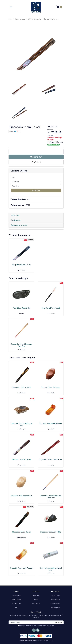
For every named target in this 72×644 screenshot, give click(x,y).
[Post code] (36, 186)
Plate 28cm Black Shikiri (21, 308)
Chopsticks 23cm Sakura (21, 532)
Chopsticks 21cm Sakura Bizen (51, 460)
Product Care (17, 604)
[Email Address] (31, 622)
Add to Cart (36, 157)
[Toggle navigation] (11, 7)
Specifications (16, 220)
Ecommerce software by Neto (45, 640)
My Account (17, 596)
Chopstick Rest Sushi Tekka (51, 532)
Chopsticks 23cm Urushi (21, 265)
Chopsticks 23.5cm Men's (21, 387)
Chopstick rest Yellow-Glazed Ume (51, 569)
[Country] (36, 182)
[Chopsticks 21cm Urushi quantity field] (36, 152)
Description (15, 215)
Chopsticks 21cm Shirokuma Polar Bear (21, 345)
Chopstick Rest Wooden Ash (21, 496)
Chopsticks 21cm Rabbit (51, 308)
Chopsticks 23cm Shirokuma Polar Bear (51, 497)
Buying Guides (17, 600)
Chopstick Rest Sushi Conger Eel (21, 424)
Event (36, 600)
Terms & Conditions (38, 626)
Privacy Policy (55, 600)
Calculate (36, 190)
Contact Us (36, 604)
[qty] (36, 177)
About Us (36, 596)
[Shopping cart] (59, 7)
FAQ (17, 608)
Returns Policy (55, 604)
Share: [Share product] (14, 131)
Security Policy (55, 608)
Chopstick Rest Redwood (51, 387)
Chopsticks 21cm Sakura (21, 460)
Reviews (19, 225)
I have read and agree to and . (36, 626)
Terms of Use (55, 596)
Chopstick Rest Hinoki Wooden (51, 423)
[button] (36, 162)
